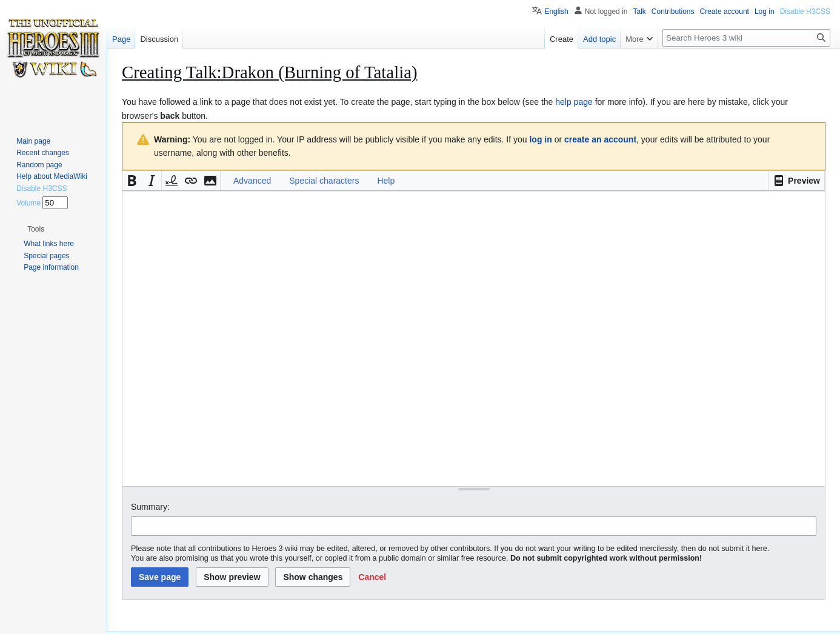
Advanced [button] (252, 181)
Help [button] (386, 181)
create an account (600, 139)
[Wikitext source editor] (474, 339)
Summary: (150, 507)
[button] (797, 181)
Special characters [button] (324, 181)
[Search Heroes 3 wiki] (746, 38)
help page (574, 102)
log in (540, 139)
